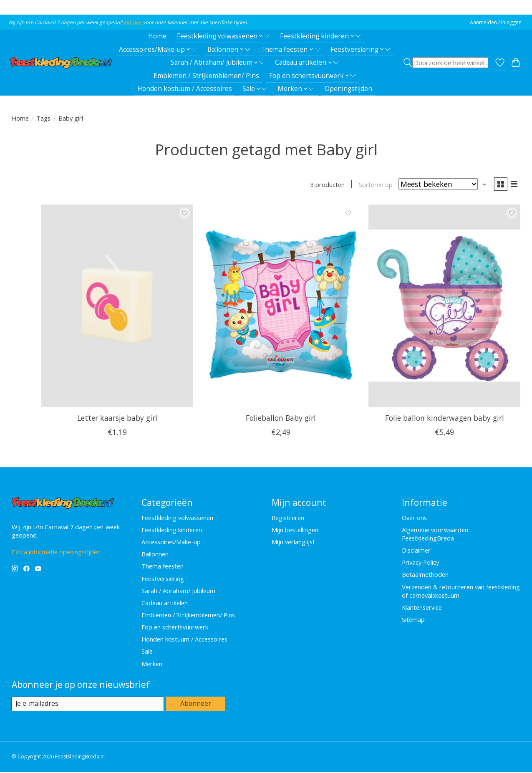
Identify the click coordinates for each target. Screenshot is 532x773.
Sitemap (413, 620)
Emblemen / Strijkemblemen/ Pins (206, 76)
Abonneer (196, 705)
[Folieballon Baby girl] (281, 307)
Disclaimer (416, 551)
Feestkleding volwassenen (177, 518)
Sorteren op (374, 185)
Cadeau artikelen (165, 604)
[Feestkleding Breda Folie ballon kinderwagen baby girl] (444, 307)
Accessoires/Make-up (171, 543)
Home (157, 36)
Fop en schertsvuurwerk (175, 628)
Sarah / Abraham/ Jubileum (178, 591)
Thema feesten (163, 567)
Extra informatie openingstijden (56, 553)
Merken (152, 664)
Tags (43, 118)
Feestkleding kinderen (172, 530)
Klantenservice (422, 608)
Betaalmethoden (425, 576)
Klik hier (133, 22)
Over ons (414, 518)
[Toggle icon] (445, 63)
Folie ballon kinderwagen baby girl (445, 419)
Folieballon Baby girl (281, 419)
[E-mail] (89, 705)
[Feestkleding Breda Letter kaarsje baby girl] (117, 307)
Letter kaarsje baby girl (117, 419)
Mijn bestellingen (295, 530)
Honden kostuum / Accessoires (185, 89)
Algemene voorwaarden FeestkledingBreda (435, 535)
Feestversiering (163, 579)
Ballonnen (155, 555)
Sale (147, 652)
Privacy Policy (420, 563)
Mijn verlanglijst (293, 543)
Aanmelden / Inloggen (496, 22)
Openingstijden (348, 89)
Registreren (288, 518)
